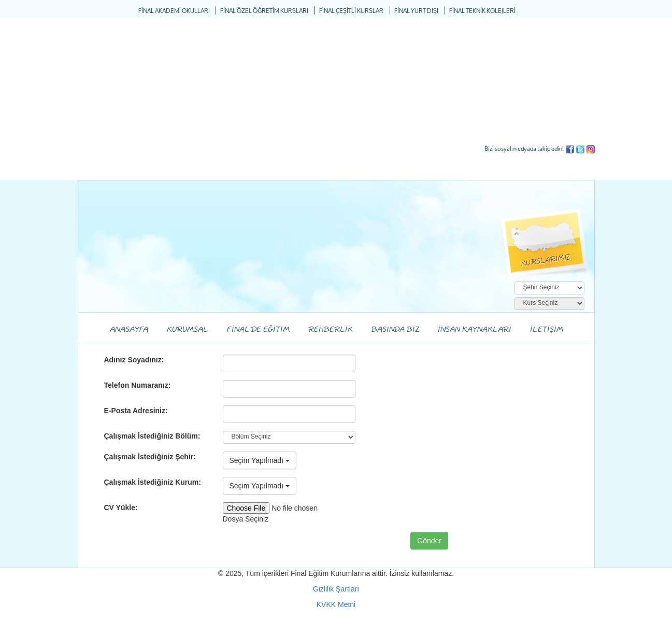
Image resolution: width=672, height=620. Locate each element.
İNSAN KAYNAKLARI (475, 330)
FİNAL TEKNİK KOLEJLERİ (482, 11)
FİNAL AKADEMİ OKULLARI (174, 11)
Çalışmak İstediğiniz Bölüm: (152, 436)
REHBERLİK (331, 330)
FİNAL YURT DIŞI (416, 11)
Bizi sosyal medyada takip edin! (524, 149)
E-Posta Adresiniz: (136, 411)
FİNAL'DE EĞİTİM (258, 330)
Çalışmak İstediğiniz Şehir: (150, 457)
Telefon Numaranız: (138, 385)
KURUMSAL (188, 330)
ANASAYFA (129, 330)
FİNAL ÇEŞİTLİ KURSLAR (351, 11)
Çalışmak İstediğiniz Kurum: (153, 482)
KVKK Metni (336, 604)
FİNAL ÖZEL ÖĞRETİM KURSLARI (264, 11)
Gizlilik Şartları (336, 589)
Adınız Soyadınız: (134, 360)
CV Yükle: (121, 508)
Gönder (429, 541)
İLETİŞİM (547, 330)
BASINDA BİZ (395, 330)
